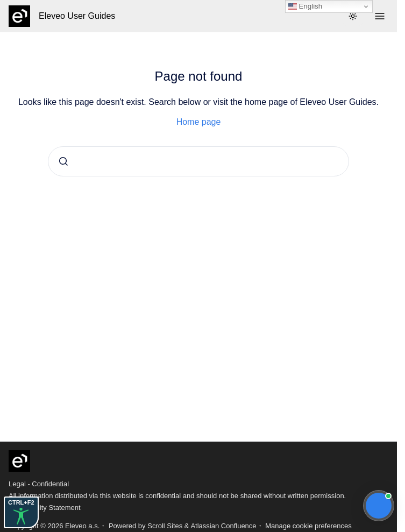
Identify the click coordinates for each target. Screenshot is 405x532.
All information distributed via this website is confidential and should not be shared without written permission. (177, 496)
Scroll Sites (165, 526)
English (305, 6)
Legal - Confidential (39, 484)
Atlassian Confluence (223, 526)
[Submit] (63, 161)
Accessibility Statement (45, 508)
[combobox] (198, 161)
